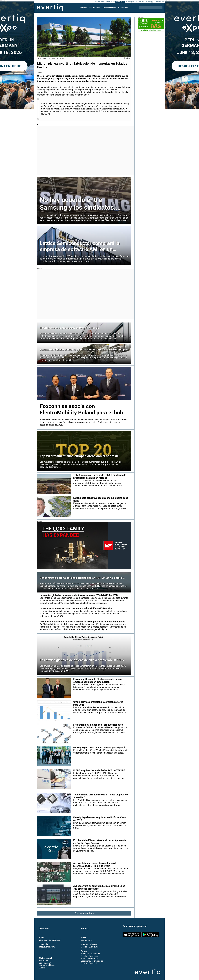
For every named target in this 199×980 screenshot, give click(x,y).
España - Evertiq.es (89, 954)
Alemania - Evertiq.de (90, 951)
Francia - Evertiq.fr (89, 961)
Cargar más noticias (84, 911)
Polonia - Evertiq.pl (89, 956)
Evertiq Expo (95, 8)
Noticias (84, 8)
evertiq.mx (140, 2)
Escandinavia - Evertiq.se (92, 958)
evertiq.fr (130, 2)
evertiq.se (160, 2)
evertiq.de (110, 2)
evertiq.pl (150, 2)
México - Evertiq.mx (89, 944)
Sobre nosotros (109, 8)
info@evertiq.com (47, 944)
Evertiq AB (50, 8)
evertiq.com (99, 2)
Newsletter (123, 8)
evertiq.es (120, 2)
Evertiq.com (86, 937)
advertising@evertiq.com (50, 937)
